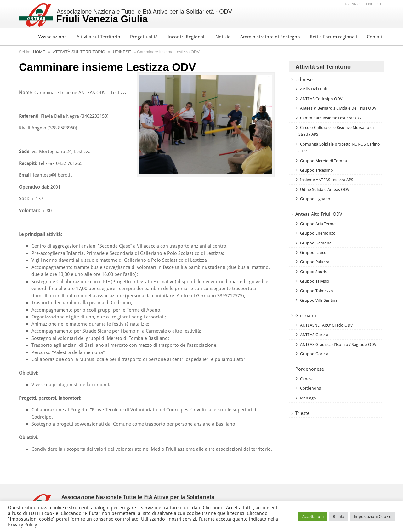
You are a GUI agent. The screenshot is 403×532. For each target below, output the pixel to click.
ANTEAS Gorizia (315, 343)
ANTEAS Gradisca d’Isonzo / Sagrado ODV (335, 356)
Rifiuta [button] (339, 516)
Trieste (302, 429)
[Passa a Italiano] (352, 4)
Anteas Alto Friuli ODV (319, 222)
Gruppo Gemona (317, 250)
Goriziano (306, 324)
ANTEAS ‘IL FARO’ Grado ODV (329, 333)
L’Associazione (51, 37)
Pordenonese (310, 385)
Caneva (307, 394)
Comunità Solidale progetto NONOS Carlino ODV (335, 155)
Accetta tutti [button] (313, 516)
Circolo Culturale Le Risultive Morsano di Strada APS (337, 138)
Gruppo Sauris (314, 279)
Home (39, 52)
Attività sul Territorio (98, 37)
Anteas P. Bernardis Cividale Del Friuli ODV (337, 112)
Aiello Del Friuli (316, 89)
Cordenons (311, 403)
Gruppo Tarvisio (316, 289)
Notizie (223, 37)
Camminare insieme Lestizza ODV (334, 125)
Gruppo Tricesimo (318, 178)
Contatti (375, 37)
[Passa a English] (374, 4)
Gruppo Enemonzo (319, 241)
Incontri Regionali (187, 37)
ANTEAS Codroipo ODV (323, 99)
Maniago (308, 413)
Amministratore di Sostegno (270, 37)
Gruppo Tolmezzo (318, 299)
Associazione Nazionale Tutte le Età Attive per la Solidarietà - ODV (145, 16)
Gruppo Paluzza (315, 270)
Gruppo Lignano (316, 206)
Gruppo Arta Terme (320, 231)
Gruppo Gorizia (315, 369)
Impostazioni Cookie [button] (372, 516)
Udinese (123, 52)
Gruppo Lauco (314, 260)
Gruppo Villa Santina (320, 308)
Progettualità (144, 37)
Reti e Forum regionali (333, 37)
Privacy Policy (22, 525)
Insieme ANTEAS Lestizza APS (329, 187)
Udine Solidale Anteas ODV (327, 197)
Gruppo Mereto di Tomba (325, 168)
